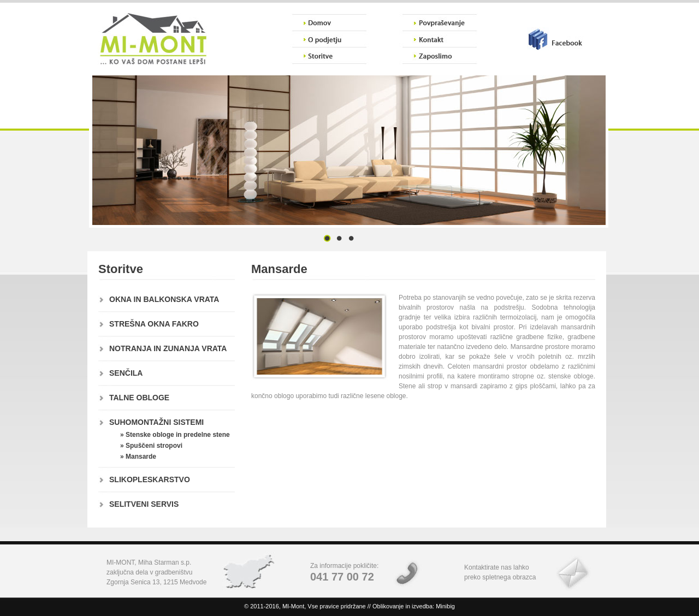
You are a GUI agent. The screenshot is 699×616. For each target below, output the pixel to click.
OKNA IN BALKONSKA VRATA (164, 299)
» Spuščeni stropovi (151, 446)
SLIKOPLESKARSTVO (150, 479)
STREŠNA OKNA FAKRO (154, 324)
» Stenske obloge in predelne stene (175, 435)
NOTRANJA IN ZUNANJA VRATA (168, 348)
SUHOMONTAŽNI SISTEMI (156, 422)
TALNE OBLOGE (139, 398)
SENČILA (126, 373)
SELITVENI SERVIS (144, 504)
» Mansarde (138, 457)
